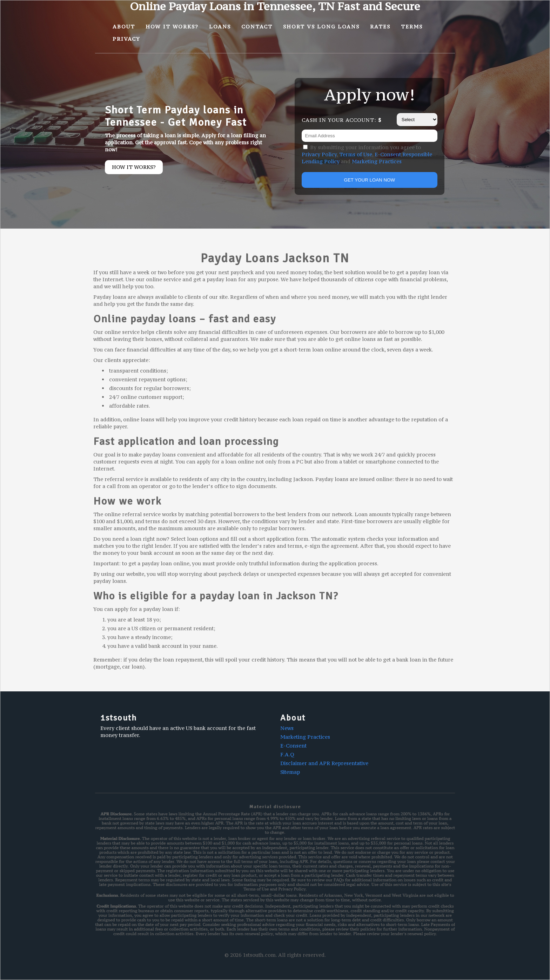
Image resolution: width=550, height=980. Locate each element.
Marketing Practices (377, 161)
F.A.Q (287, 754)
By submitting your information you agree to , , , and (367, 154)
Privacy (126, 39)
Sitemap (290, 772)
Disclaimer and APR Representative (324, 763)
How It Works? (172, 27)
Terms (412, 27)
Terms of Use (356, 154)
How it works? (134, 167)
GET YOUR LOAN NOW (370, 180)
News (287, 728)
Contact (257, 27)
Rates (380, 27)
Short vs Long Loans (321, 27)
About (124, 27)
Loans (220, 27)
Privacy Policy (319, 154)
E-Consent (388, 154)
